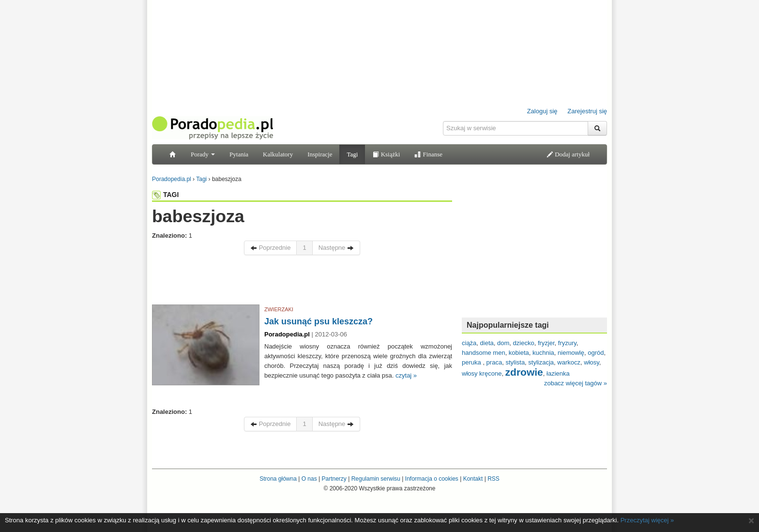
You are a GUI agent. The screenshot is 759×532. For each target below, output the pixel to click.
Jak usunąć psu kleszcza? (319, 321)
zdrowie (524, 372)
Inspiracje (320, 154)
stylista (515, 362)
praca (494, 362)
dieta (487, 343)
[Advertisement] (302, 282)
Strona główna (278, 479)
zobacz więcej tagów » (576, 383)
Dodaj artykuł (568, 154)
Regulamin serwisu (376, 479)
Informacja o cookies (432, 479)
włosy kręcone (482, 373)
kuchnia (543, 353)
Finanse (428, 154)
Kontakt (473, 479)
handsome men (484, 353)
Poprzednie (270, 248)
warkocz (569, 362)
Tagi (352, 154)
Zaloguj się (542, 111)
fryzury (567, 343)
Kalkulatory (278, 154)
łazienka (558, 373)
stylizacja (541, 362)
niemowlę (571, 353)
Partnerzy (334, 479)
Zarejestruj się (587, 111)
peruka (472, 362)
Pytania (239, 154)
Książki (386, 154)
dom (503, 343)
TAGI (165, 195)
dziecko (524, 343)
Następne (336, 248)
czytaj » (406, 375)
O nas (309, 479)
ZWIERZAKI (279, 309)
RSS (493, 479)
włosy (592, 362)
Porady (203, 154)
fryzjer (546, 343)
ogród (596, 353)
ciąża (469, 343)
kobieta (519, 353)
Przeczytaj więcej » (647, 520)
